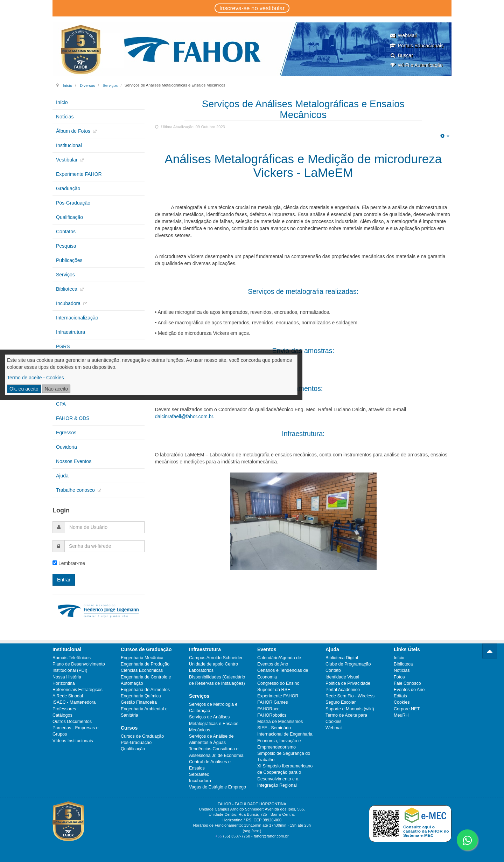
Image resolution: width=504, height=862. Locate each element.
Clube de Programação (348, 664)
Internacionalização (77, 318)
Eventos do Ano (409, 690)
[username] (105, 527)
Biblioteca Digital (342, 658)
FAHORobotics (272, 715)
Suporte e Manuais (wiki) (350, 709)
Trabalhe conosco (76, 490)
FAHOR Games (272, 702)
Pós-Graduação (73, 203)
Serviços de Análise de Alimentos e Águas (211, 739)
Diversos (87, 85)
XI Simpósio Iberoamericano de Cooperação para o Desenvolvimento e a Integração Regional (285, 776)
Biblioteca (67, 289)
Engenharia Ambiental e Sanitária (144, 712)
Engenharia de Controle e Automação (146, 680)
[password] (104, 546)
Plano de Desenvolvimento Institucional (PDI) (79, 667)
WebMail (403, 35)
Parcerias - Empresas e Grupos (76, 731)
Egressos (66, 433)
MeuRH (401, 715)
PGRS (63, 346)
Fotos (399, 677)
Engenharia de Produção (145, 664)
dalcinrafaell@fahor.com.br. (185, 416)
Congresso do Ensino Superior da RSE (278, 687)
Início (67, 85)
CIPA (62, 361)
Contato (333, 670)
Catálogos (62, 715)
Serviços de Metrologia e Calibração (213, 708)
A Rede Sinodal (68, 696)
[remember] (55, 563)
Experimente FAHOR (79, 174)
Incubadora (69, 303)
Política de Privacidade (348, 683)
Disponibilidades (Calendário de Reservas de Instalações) (217, 680)
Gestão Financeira (139, 702)
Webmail (334, 728)
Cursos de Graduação (142, 736)
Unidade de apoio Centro (213, 664)
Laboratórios (201, 670)
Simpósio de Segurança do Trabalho (284, 757)
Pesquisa (66, 246)
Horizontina (64, 683)
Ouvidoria (66, 447)
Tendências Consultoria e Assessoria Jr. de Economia (216, 752)
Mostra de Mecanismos (280, 722)
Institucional (69, 145)
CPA (61, 404)
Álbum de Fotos (74, 131)
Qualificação (69, 217)
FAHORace (268, 709)
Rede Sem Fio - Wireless (350, 696)
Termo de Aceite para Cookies (346, 718)
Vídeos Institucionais (73, 741)
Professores (64, 709)
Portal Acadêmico (343, 690)
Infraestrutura (71, 332)
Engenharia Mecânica (142, 658)
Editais (400, 696)
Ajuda (62, 476)
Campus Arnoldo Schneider (216, 658)
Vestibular (67, 160)
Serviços (110, 85)
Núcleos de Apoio (75, 389)
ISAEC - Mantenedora (74, 702)
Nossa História (67, 677)
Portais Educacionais (416, 46)
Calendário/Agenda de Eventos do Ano (279, 661)
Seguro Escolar (341, 702)
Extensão (66, 375)
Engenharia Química (141, 696)
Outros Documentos (72, 722)
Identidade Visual (342, 677)
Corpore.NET (407, 709)
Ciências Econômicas (142, 670)
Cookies (402, 702)
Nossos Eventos (74, 461)
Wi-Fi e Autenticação (416, 65)
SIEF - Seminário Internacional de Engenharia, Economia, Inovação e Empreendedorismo (285, 737)
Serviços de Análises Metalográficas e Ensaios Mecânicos (214, 723)
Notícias (65, 117)
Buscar (401, 55)
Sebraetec (199, 774)
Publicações (69, 260)
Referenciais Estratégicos (78, 690)
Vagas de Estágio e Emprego (218, 787)
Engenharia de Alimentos (145, 690)
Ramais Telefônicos (72, 658)
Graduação (68, 188)
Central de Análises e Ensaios (210, 765)
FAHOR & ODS (73, 418)
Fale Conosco (407, 683)
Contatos (66, 232)
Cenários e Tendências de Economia (283, 674)
